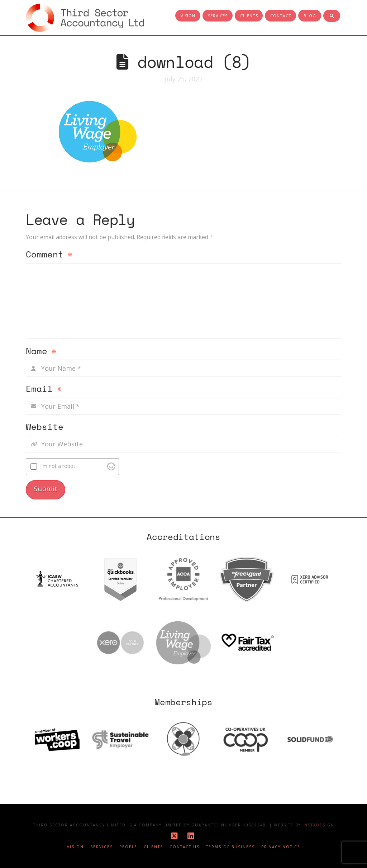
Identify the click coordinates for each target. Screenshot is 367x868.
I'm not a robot (58, 466)
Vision (75, 847)
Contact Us (185, 847)
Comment (49, 255)
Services (102, 847)
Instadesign (318, 825)
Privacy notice (281, 847)
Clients (153, 847)
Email (44, 389)
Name (41, 352)
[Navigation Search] (332, 16)
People (128, 847)
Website (45, 427)
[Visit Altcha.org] (111, 466)
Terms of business (230, 847)
